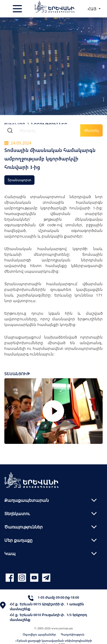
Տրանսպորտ (19, 180)
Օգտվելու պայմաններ (39, 634)
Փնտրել (91, 130)
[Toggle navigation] (18, 9)
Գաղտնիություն (73, 634)
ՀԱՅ (93, 9)
